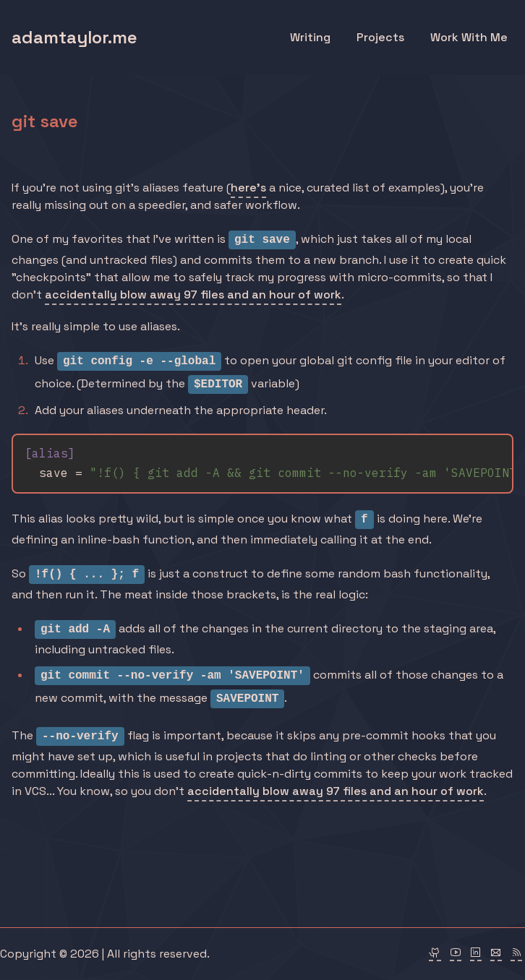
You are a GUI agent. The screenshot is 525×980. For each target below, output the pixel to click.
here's (248, 188)
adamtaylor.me (74, 37)
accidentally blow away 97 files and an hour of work (193, 295)
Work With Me (469, 37)
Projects (380, 37)
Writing (310, 37)
